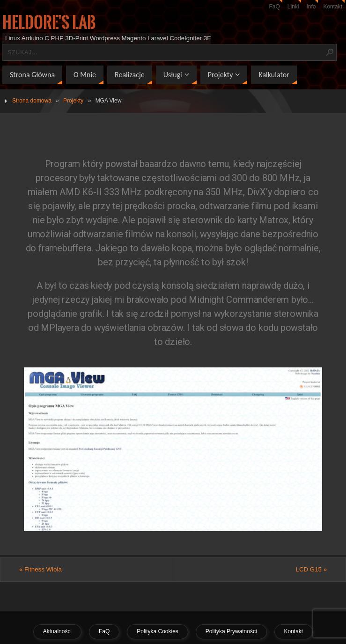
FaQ (275, 7)
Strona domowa (32, 101)
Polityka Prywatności (231, 631)
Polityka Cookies (157, 631)
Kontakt (333, 7)
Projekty (73, 101)
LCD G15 (312, 569)
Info (311, 7)
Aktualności (57, 631)
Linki (293, 7)
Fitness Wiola (40, 569)
